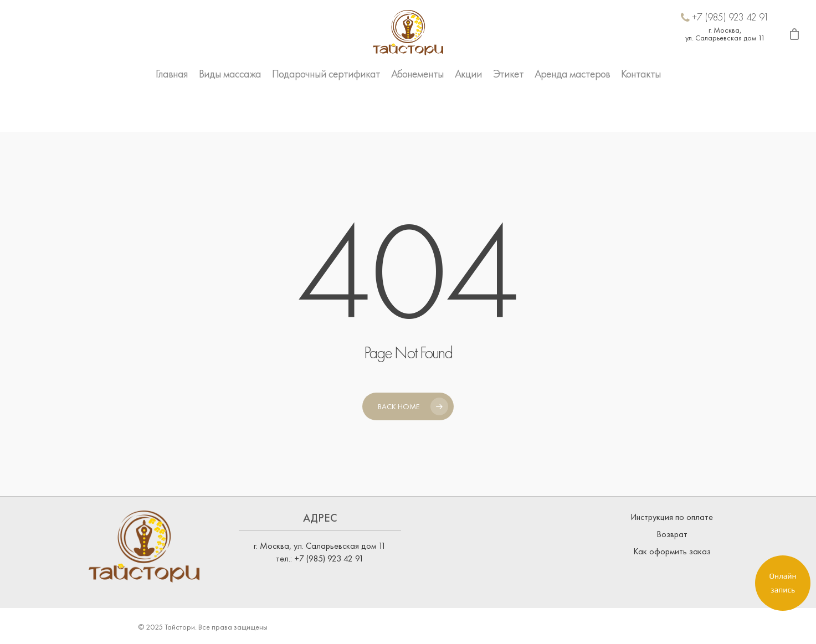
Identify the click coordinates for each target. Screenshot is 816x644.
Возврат (672, 534)
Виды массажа (230, 107)
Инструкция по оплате (672, 517)
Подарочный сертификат (326, 107)
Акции (468, 107)
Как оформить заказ (672, 551)
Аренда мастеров (572, 107)
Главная (172, 107)
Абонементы (417, 107)
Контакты (641, 107)
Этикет (508, 107)
